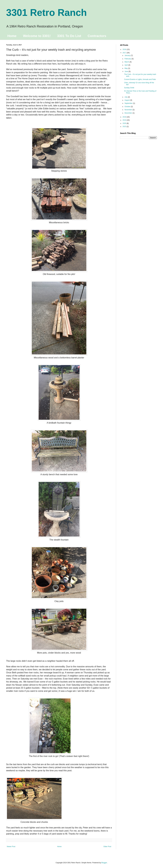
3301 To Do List (69, 36)
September (129, 103)
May (126, 68)
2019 (125, 120)
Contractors (97, 36)
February (128, 59)
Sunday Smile (129, 88)
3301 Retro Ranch (46, 13)
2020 (125, 123)
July (126, 97)
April (126, 65)
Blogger (104, 863)
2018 (125, 117)
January (128, 55)
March (127, 62)
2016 (125, 49)
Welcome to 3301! (37, 36)
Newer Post (11, 847)
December (129, 113)
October (128, 107)
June (127, 71)
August (127, 100)
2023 (125, 127)
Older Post (107, 847)
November (129, 110)
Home (12, 36)
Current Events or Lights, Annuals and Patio (140, 79)
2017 (125, 53)
